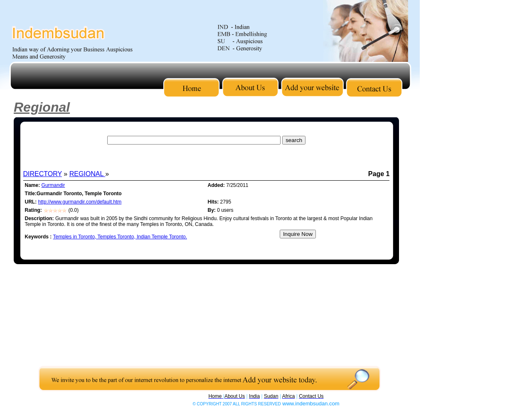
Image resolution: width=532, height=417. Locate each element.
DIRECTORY (43, 174)
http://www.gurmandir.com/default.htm (80, 202)
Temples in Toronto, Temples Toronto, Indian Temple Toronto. (120, 237)
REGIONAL (87, 174)
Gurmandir (53, 185)
